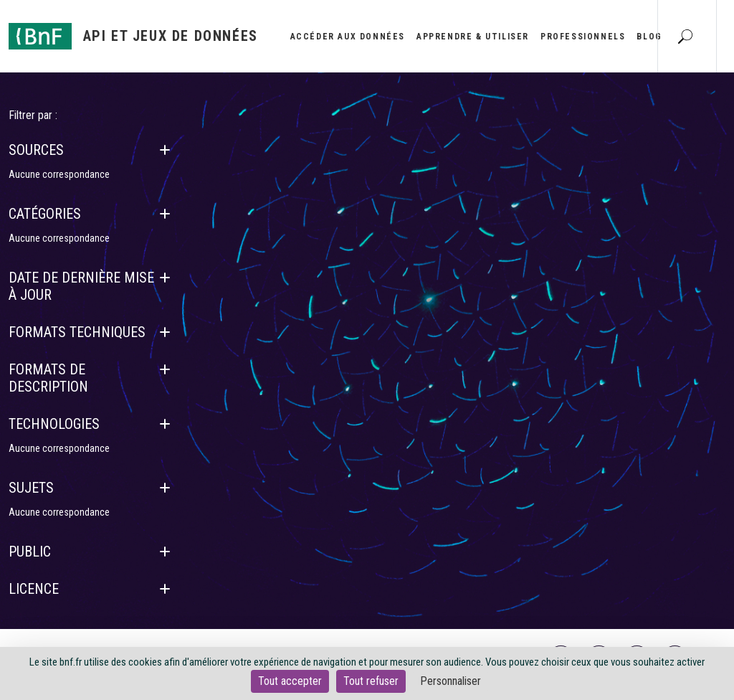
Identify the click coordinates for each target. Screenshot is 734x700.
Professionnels (583, 37)
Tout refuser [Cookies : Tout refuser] (371, 681)
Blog (649, 37)
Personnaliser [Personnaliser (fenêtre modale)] (451, 681)
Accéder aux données (348, 37)
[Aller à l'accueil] (133, 36)
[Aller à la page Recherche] (685, 36)
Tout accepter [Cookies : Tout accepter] (290, 681)
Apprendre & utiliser (473, 37)
